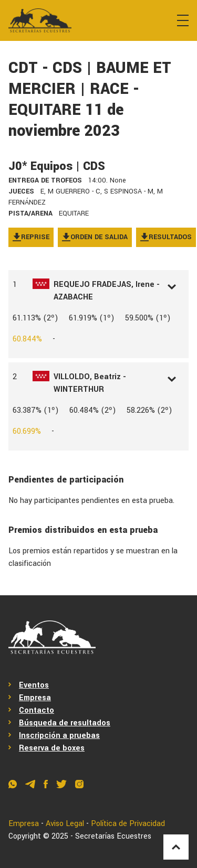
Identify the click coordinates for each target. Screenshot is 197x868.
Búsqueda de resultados (65, 723)
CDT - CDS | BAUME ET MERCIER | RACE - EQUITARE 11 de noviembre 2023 (90, 99)
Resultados (166, 237)
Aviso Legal (65, 824)
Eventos (34, 685)
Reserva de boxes (52, 748)
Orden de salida (95, 237)
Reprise (31, 237)
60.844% (27, 339)
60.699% (27, 431)
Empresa (35, 698)
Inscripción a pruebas (59, 736)
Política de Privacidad (128, 824)
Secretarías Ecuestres (113, 836)
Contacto (37, 710)
